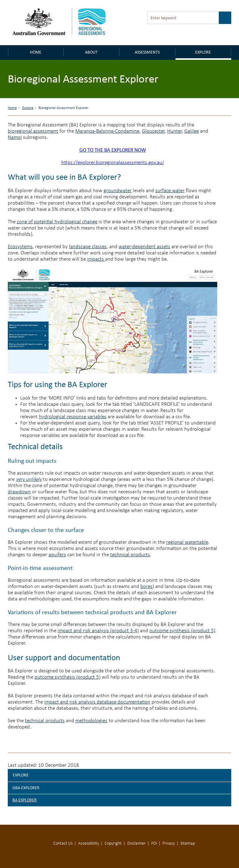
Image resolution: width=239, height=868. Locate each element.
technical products (130, 555)
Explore (203, 52)
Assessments (147, 52)
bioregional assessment (33, 131)
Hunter (174, 131)
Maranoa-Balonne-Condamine (107, 131)
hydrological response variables (73, 417)
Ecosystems (20, 247)
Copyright (113, 844)
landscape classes (88, 247)
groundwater (118, 191)
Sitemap (188, 844)
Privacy (169, 844)
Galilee (192, 131)
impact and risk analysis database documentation (97, 702)
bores (146, 587)
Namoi (15, 138)
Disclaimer (136, 844)
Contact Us (63, 844)
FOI (154, 844)
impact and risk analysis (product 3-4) (98, 631)
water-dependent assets (144, 247)
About (91, 52)
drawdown (19, 492)
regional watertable (187, 542)
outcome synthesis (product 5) (182, 631)
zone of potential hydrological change (57, 222)
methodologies (91, 721)
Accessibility (89, 844)
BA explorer (25, 800)
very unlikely (29, 479)
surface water (170, 191)
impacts (96, 259)
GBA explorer (26, 788)
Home (36, 52)
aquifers (57, 555)
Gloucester (153, 131)
